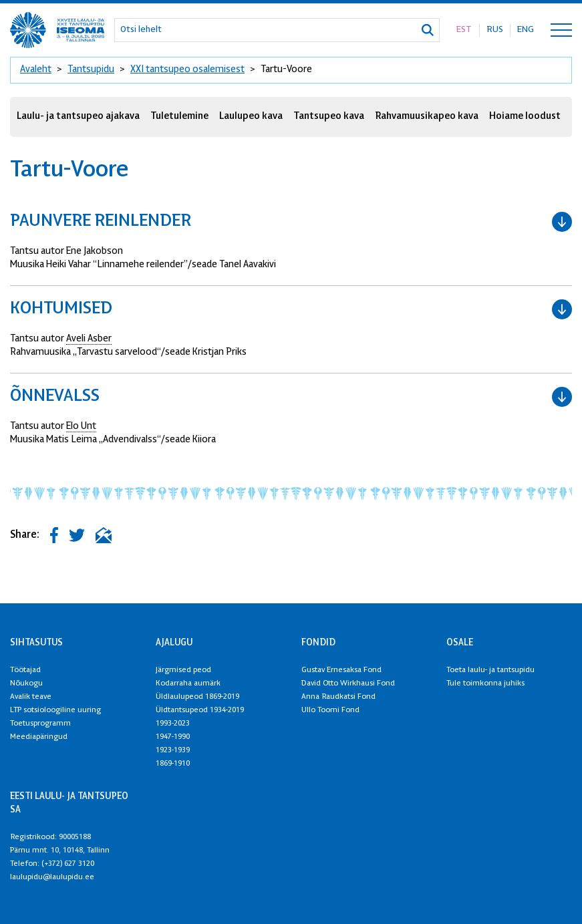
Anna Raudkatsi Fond (338, 697)
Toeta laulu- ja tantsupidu (490, 670)
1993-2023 (173, 724)
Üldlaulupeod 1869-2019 (197, 697)
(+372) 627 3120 (68, 864)
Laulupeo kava (251, 117)
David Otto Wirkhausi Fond (348, 683)
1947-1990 (173, 737)
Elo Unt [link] (81, 427)
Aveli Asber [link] (89, 339)
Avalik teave (31, 697)
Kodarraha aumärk (188, 683)
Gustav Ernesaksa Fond (341, 670)
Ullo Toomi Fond (330, 710)
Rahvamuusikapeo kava (427, 117)
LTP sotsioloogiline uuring (55, 710)
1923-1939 (173, 750)
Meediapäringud (39, 737)
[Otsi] (428, 30)
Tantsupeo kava (329, 117)
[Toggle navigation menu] (561, 30)
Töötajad (25, 670)
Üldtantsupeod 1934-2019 (200, 710)
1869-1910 (173, 764)
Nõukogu (26, 683)
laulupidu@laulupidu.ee (52, 877)
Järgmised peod (183, 670)
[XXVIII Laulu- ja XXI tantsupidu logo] (57, 30)
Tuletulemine (179, 117)
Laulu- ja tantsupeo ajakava (78, 117)
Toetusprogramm (40, 724)
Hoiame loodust (525, 117)
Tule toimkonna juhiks (485, 683)
